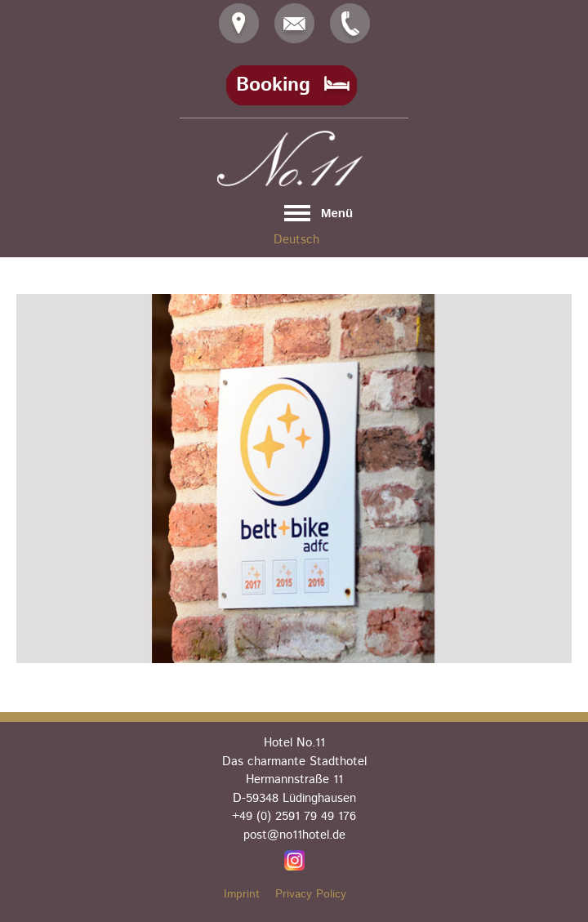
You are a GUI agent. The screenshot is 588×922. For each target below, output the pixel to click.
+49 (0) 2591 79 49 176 (294, 816)
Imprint (242, 894)
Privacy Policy (311, 894)
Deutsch (296, 240)
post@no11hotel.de (294, 835)
